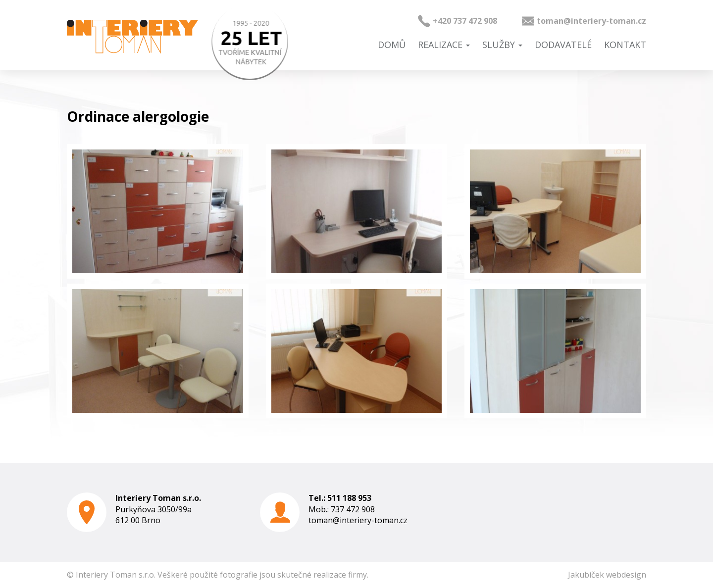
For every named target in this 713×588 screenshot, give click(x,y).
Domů (392, 45)
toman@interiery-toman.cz (591, 21)
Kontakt (625, 45)
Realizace (444, 45)
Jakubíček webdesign (607, 575)
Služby (502, 45)
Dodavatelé (563, 45)
